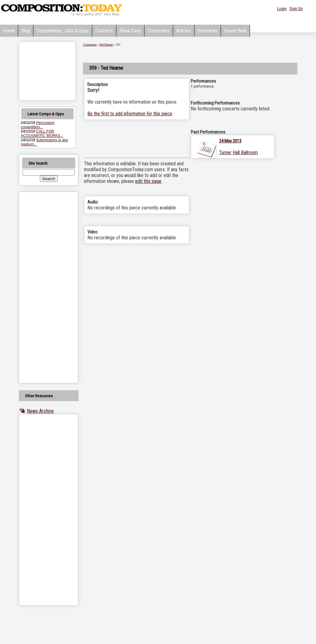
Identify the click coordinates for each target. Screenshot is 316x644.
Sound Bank (235, 31)
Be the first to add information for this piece (130, 114)
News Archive (40, 411)
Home (9, 31)
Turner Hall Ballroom (239, 153)
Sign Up (296, 9)
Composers (159, 31)
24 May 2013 (230, 141)
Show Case (130, 31)
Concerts (104, 31)
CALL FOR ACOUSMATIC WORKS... (42, 134)
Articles (184, 31)
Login (282, 9)
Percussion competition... (37, 125)
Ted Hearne (106, 44)
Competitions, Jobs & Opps (63, 31)
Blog (26, 31)
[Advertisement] (41, 287)
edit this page (148, 181)
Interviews (208, 31)
